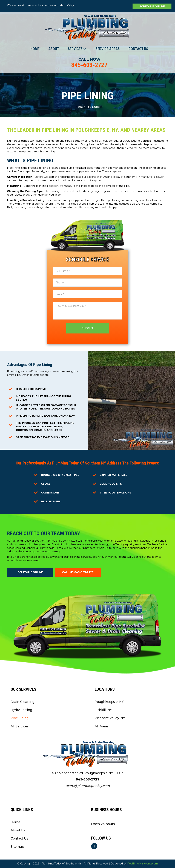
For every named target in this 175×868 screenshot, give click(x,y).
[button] (152, 6)
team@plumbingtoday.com (88, 786)
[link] (35, 49)
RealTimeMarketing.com (143, 864)
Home (79, 107)
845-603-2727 (89, 65)
